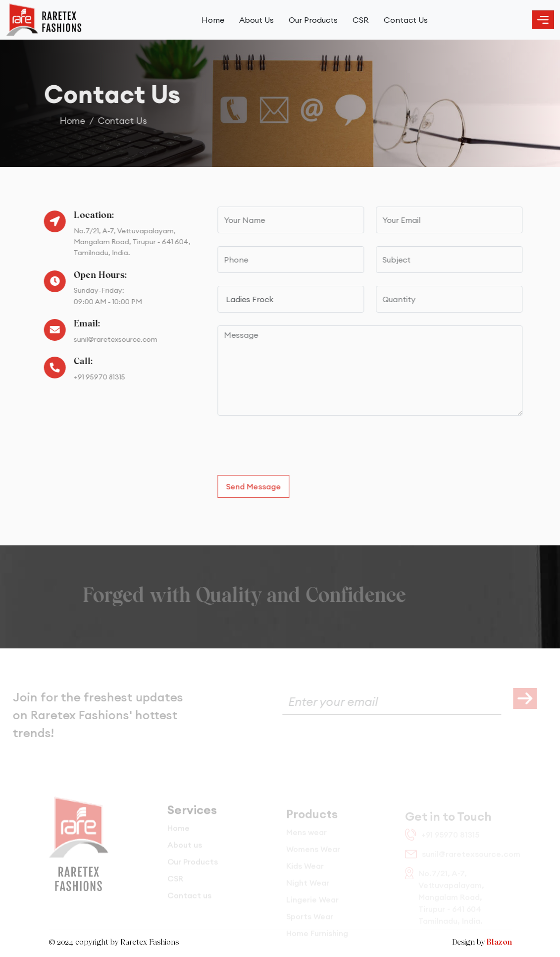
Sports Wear (310, 920)
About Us (256, 20)
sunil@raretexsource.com (112, 339)
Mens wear (306, 836)
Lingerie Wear (312, 904)
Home (213, 20)
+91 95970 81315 (96, 377)
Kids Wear (305, 870)
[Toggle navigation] (543, 20)
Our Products (313, 20)
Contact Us (406, 20)
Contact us (189, 902)
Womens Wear (313, 853)
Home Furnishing (317, 937)
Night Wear (308, 887)
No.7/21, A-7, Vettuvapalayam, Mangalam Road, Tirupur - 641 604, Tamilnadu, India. (129, 242)
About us (185, 851)
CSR (361, 20)
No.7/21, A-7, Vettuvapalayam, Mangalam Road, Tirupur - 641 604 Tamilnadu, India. (445, 900)
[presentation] (297, 448)
